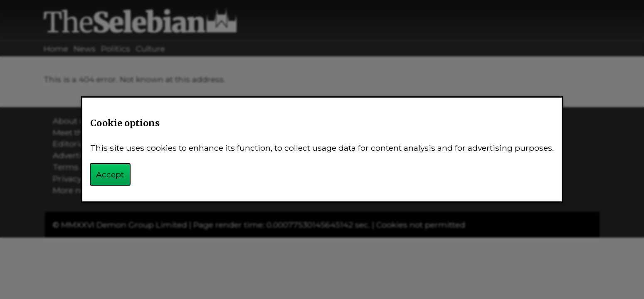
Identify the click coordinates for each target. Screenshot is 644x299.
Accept (110, 174)
